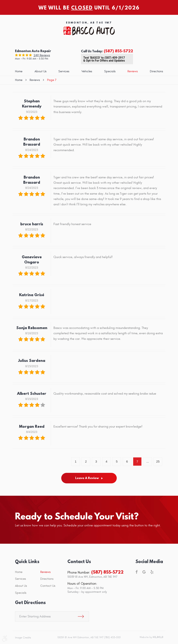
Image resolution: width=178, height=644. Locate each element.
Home (19, 71)
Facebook (137, 572)
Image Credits (23, 638)
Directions (156, 71)
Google (144, 572)
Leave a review (87, 478)
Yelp (152, 572)
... (148, 461)
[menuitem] (19, 72)
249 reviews (42, 55)
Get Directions (30, 603)
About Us (40, 71)
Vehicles (87, 71)
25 (158, 461)
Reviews (133, 71)
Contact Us (48, 586)
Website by (151, 637)
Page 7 (52, 80)
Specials (110, 71)
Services (64, 71)
